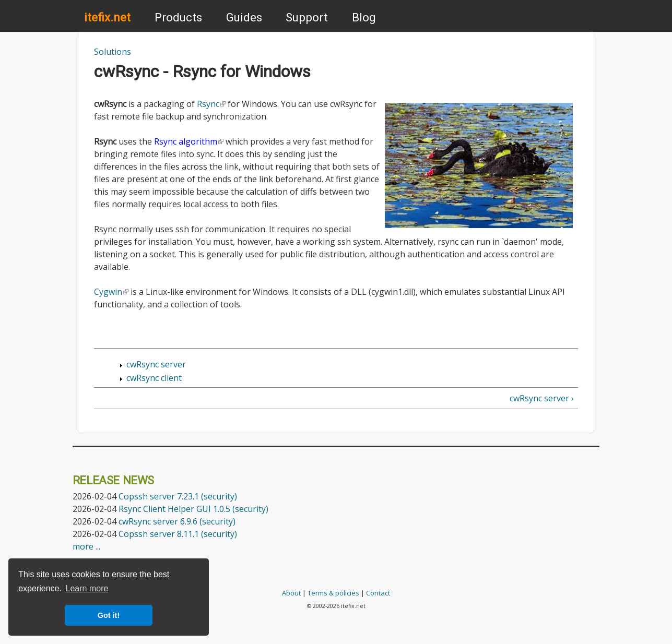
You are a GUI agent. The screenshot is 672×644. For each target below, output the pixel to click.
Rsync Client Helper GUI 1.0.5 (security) (193, 509)
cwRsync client (154, 378)
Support (307, 17)
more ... (86, 546)
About (291, 593)
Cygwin (111, 292)
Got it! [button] (109, 615)
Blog (364, 17)
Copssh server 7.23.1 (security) (178, 496)
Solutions (113, 52)
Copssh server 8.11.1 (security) (178, 534)
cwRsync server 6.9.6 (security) (177, 521)
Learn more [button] (87, 588)
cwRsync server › (542, 398)
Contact (378, 593)
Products (178, 17)
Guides (244, 17)
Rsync (211, 104)
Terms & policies (333, 593)
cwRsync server (156, 364)
